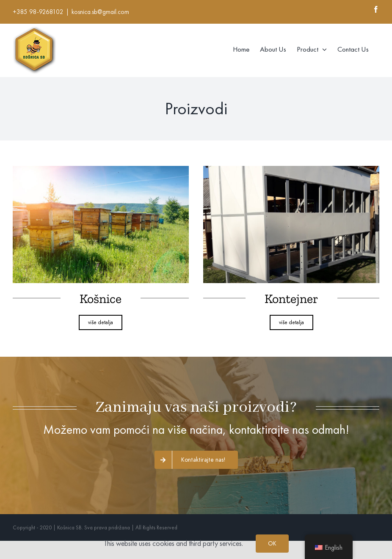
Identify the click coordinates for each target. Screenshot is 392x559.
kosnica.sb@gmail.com (100, 12)
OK (272, 544)
